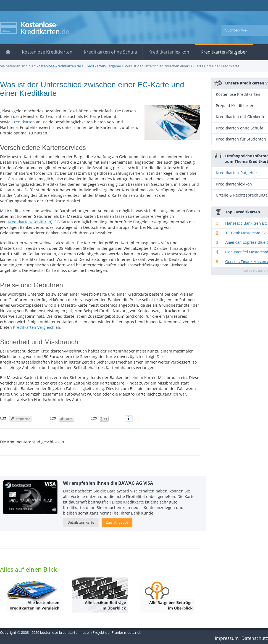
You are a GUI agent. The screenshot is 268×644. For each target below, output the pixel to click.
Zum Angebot (117, 522)
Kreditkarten (23, 122)
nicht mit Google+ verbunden (94, 418)
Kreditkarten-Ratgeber (103, 66)
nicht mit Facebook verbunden (3, 418)
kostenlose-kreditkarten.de (59, 66)
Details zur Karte (81, 522)
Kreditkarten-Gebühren (29, 222)
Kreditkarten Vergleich (34, 327)
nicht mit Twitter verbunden (53, 418)
